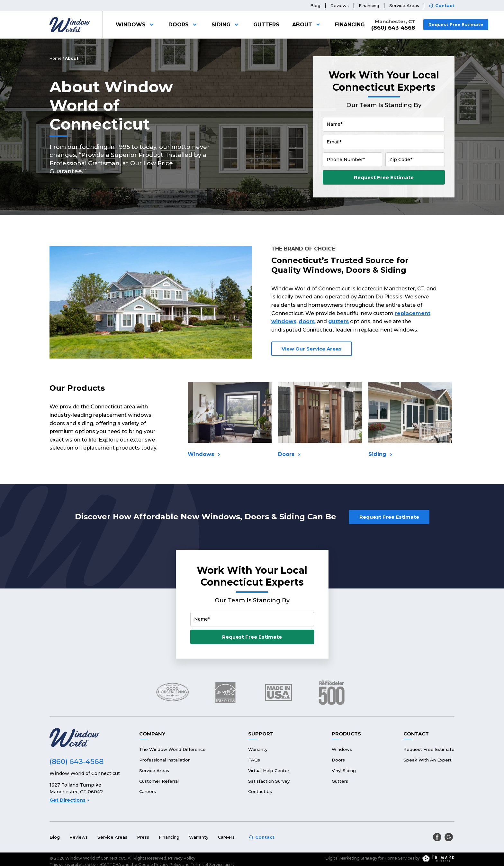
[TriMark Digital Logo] (438, 858)
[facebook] (437, 837)
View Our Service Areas (312, 349)
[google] (449, 837)
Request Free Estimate (456, 24)
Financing (369, 5)
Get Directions (69, 800)
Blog (315, 5)
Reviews (340, 5)
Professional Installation (165, 760)
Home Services (400, 858)
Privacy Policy (182, 858)
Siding (226, 25)
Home (56, 58)
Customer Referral (159, 781)
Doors (184, 25)
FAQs (254, 760)
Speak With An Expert (428, 760)
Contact (445, 6)
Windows (136, 25)
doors (307, 321)
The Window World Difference (172, 749)
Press (143, 837)
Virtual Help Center (269, 770)
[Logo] (70, 25)
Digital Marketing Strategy (351, 858)
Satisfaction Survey (269, 781)
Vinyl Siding (344, 770)
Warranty (258, 749)
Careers (148, 791)
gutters (338, 321)
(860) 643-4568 (393, 28)
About (307, 25)
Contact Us (260, 791)
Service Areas (404, 5)
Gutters (266, 25)
